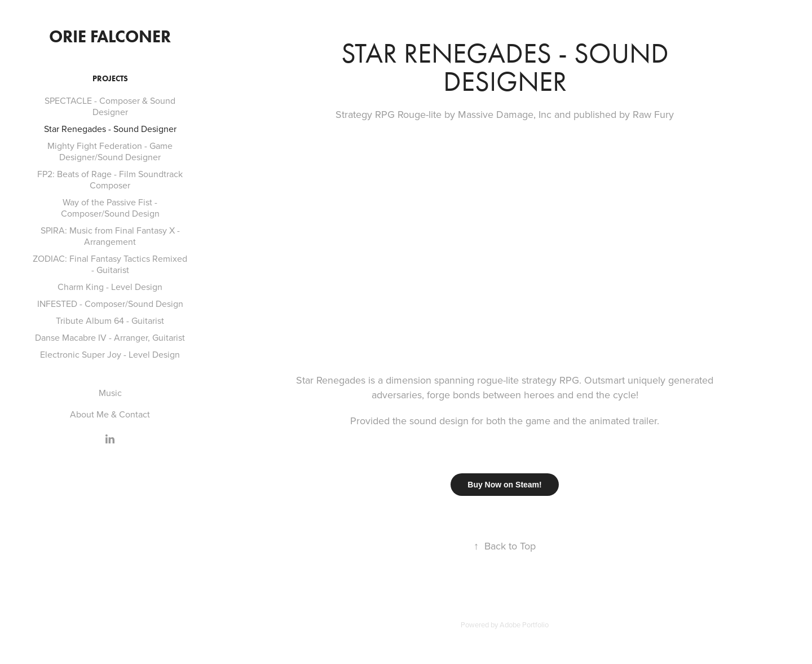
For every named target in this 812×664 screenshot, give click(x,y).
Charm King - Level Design (110, 287)
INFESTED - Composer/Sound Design (110, 304)
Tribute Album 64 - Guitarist (110, 320)
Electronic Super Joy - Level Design (110, 354)
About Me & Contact (110, 414)
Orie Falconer (110, 36)
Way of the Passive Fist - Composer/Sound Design (110, 208)
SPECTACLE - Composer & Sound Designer (110, 106)
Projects (110, 79)
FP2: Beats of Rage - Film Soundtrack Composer (110, 179)
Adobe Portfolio (524, 625)
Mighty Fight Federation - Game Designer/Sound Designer (110, 151)
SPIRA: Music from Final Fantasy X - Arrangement (110, 236)
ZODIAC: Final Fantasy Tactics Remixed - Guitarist (110, 264)
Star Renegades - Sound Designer (110, 129)
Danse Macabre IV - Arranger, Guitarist (110, 337)
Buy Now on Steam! (504, 485)
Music (110, 393)
